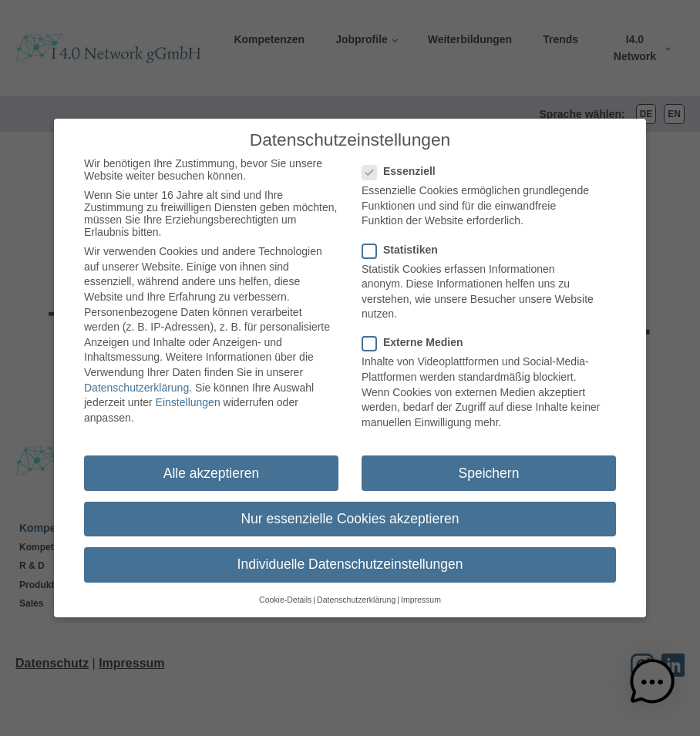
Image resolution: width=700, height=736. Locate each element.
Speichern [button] (489, 466)
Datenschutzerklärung (136, 381)
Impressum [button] (421, 593)
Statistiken (405, 243)
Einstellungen (188, 396)
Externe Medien (417, 336)
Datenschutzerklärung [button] (356, 593)
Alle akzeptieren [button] (212, 466)
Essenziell (404, 165)
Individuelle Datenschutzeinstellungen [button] (350, 557)
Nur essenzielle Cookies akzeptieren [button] (350, 512)
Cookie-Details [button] (285, 593)
